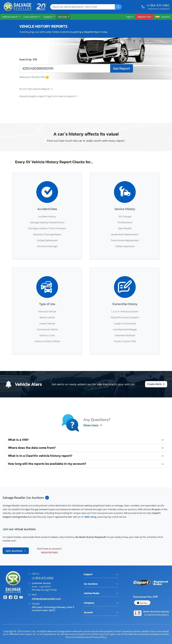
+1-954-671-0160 (158, 5)
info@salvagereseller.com (46, 598)
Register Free (50, 552)
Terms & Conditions (76, 637)
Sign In (130, 17)
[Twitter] (5, 598)
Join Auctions (14, 551)
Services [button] (63, 17)
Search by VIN (28, 59)
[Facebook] (10, 598)
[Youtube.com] (21, 598)
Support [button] (48, 17)
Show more (93, 425)
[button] (11, 17)
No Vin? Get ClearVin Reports (36, 89)
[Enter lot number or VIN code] (65, 68)
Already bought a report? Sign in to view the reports (48, 96)
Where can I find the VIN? (34, 77)
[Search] (118, 7)
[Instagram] (16, 598)
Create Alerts (155, 384)
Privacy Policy (99, 637)
